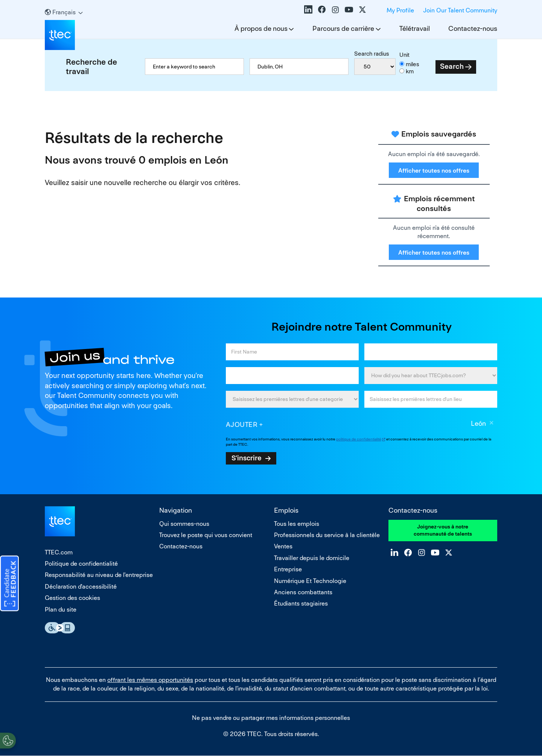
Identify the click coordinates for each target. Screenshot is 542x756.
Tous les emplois (297, 524)
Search (452, 66)
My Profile (400, 10)
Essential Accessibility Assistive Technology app (60, 628)
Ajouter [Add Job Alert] (242, 424)
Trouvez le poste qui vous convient (206, 535)
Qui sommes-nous (184, 524)
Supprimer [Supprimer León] (492, 424)
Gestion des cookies (72, 598)
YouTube (349, 9)
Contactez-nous (473, 28)
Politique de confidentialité (81, 564)
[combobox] (299, 67)
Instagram (335, 9)
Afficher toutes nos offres (434, 171)
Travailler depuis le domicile (312, 558)
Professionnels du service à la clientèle (327, 535)
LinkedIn (308, 9)
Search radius (372, 54)
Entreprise (288, 569)
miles (413, 64)
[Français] (64, 12)
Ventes (283, 546)
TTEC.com (59, 552)
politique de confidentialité (359, 439)
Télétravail (415, 28)
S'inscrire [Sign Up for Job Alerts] (247, 458)
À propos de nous (261, 28)
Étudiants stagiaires (301, 603)
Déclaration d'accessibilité (81, 587)
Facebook (322, 9)
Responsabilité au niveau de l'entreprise (99, 575)
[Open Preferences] (8, 741)
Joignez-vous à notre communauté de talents (443, 530)
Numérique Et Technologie (310, 581)
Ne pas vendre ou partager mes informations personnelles (271, 718)
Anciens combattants (303, 592)
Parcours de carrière (343, 28)
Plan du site (61, 610)
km (410, 71)
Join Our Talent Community (460, 10)
